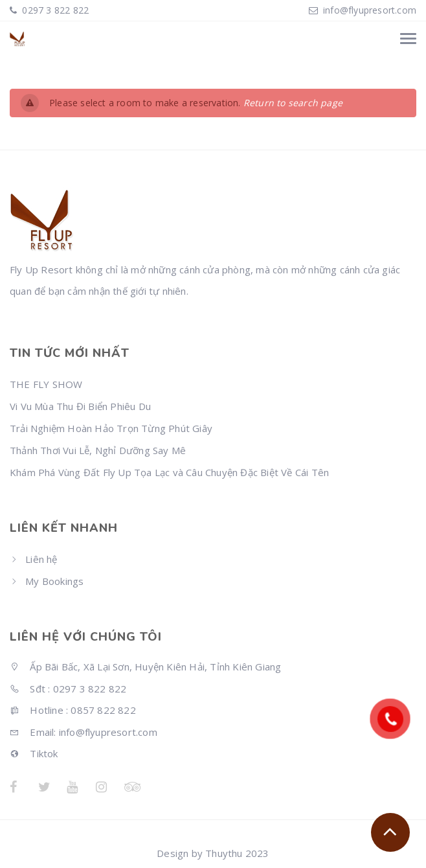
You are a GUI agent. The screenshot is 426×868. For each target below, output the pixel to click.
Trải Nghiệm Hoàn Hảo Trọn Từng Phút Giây (111, 428)
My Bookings (54, 581)
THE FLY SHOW (46, 384)
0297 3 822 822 (54, 10)
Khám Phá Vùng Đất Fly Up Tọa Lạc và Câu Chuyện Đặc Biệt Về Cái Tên (169, 472)
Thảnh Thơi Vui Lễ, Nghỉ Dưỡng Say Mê (98, 450)
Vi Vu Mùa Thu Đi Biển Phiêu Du (80, 406)
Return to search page (293, 103)
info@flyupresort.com (370, 10)
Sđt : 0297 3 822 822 (68, 689)
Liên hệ (41, 559)
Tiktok (34, 753)
